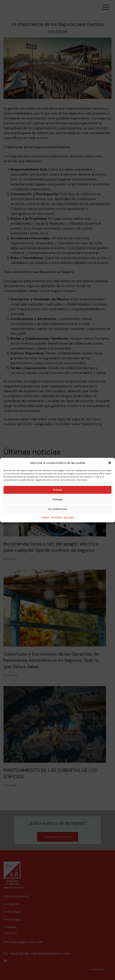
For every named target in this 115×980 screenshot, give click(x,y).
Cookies (45, 517)
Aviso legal (69, 517)
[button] (110, 463)
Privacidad (56, 517)
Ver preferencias (57, 509)
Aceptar (57, 490)
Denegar (57, 499)
